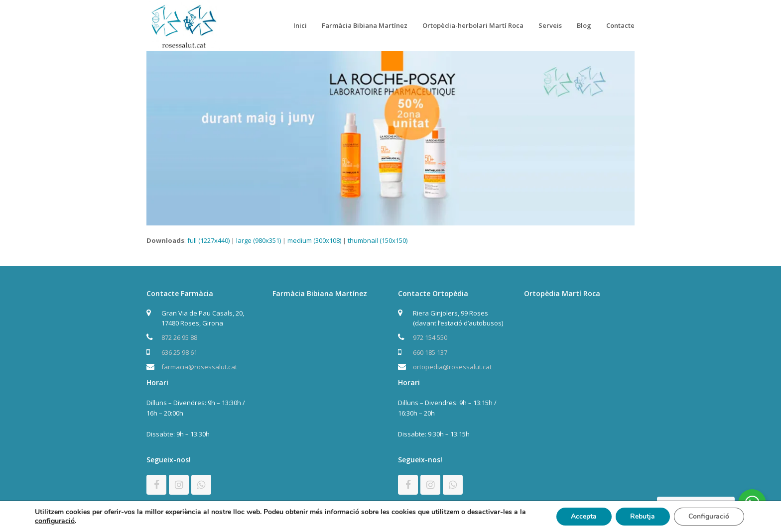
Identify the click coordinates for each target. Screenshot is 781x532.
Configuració (709, 516)
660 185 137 (430, 352)
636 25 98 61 (179, 352)
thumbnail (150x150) (378, 240)
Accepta (583, 516)
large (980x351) (259, 240)
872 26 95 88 (179, 337)
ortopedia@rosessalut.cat (452, 367)
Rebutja (642, 516)
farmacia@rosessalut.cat (199, 367)
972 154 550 (430, 337)
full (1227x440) (208, 240)
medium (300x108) (314, 240)
